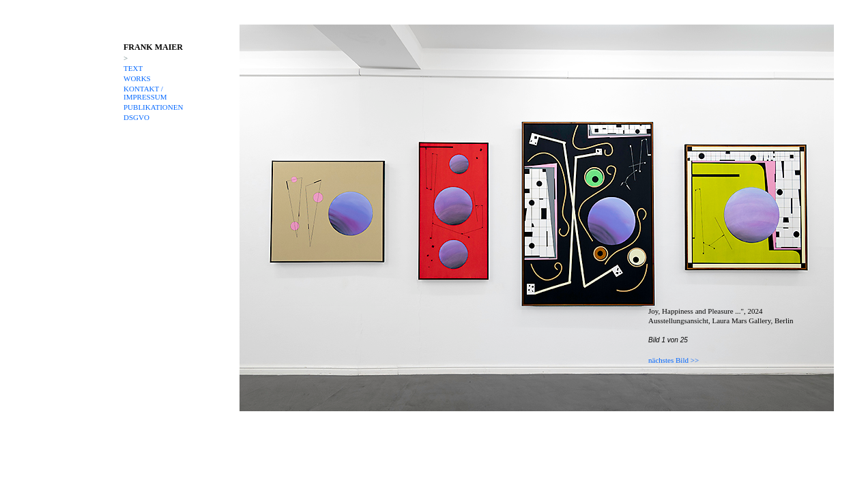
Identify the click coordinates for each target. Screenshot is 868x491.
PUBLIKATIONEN (153, 107)
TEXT (133, 68)
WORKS (137, 78)
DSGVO (136, 117)
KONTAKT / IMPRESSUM (145, 93)
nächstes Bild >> (674, 360)
